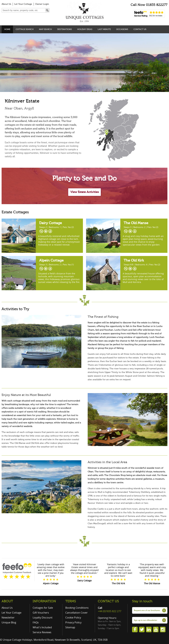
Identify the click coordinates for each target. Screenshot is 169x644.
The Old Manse (135, 223)
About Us (6, 4)
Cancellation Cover (76, 613)
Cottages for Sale (43, 608)
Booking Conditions (77, 608)
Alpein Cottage (51, 260)
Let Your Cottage (23, 4)
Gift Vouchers (41, 613)
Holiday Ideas (85, 29)
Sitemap (70, 627)
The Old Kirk (133, 260)
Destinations (65, 29)
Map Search (45, 29)
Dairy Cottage (50, 223)
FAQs (36, 622)
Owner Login (42, 4)
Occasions (122, 29)
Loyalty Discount (43, 618)
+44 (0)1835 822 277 (110, 611)
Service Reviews (42, 632)
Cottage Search (25, 29)
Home (7, 29)
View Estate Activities (85, 192)
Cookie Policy (73, 618)
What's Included (42, 627)
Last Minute (104, 29)
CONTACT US (108, 601)
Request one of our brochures (147, 610)
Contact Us (140, 29)
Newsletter (8, 618)
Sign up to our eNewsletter (146, 620)
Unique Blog (9, 622)
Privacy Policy (73, 622)
